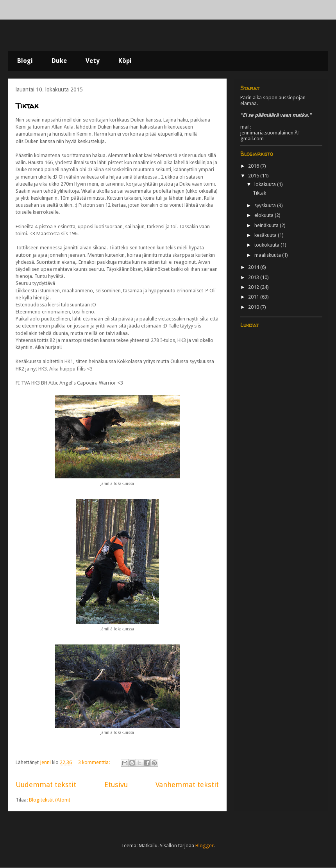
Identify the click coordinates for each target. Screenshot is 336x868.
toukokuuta (267, 245)
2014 (254, 267)
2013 (254, 277)
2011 (254, 297)
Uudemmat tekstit (46, 785)
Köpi (125, 61)
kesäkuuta (266, 235)
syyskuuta (266, 205)
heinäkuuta (267, 225)
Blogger (205, 846)
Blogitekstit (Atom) (50, 800)
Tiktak (27, 106)
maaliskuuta (268, 255)
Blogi (25, 61)
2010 (254, 307)
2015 (254, 176)
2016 (254, 166)
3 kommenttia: (95, 762)
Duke (59, 61)
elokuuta (265, 215)
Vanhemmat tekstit (187, 785)
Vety (93, 61)
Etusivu (116, 785)
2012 (254, 287)
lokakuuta (266, 184)
